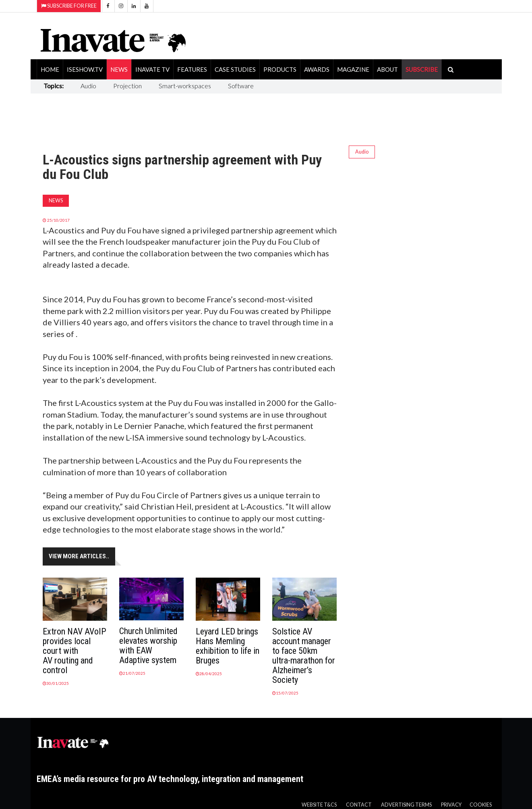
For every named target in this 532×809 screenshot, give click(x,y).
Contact (359, 805)
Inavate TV (152, 69)
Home (50, 69)
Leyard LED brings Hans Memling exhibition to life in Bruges (228, 646)
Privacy (451, 805)
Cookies (481, 805)
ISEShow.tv (85, 69)
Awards (317, 69)
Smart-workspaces (185, 86)
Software (241, 86)
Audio (88, 86)
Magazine (353, 69)
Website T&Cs (319, 805)
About (387, 69)
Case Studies (235, 69)
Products (280, 69)
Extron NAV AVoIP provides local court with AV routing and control (75, 651)
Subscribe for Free (69, 6)
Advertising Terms (406, 805)
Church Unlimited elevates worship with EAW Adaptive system (148, 646)
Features (192, 69)
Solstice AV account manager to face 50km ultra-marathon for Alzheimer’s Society (304, 656)
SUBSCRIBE (422, 69)
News (119, 69)
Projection (127, 86)
